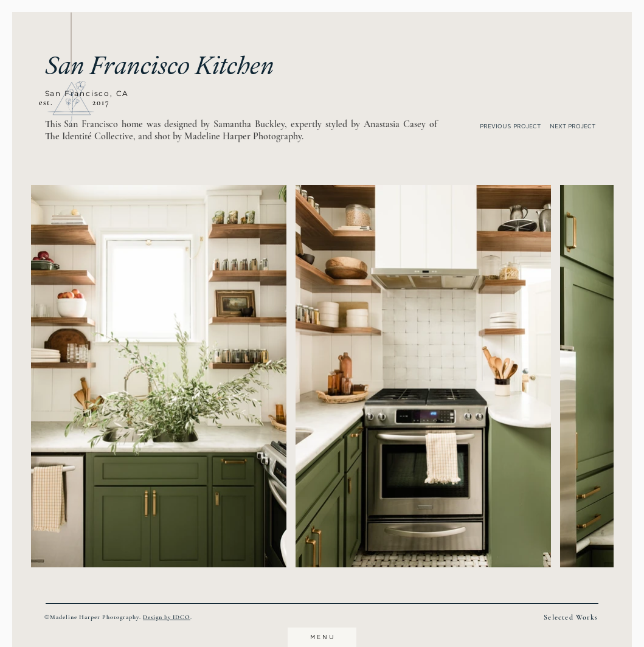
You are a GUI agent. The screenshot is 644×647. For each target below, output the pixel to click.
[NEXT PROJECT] (580, 126)
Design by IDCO (167, 617)
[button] (71, 103)
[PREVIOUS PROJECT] (507, 126)
